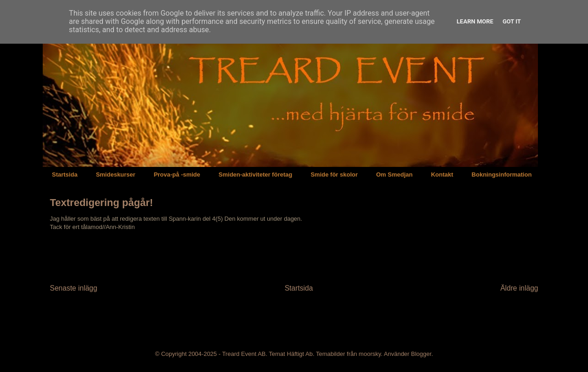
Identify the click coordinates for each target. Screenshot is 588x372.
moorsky (370, 354)
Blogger (421, 354)
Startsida (65, 175)
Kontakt (442, 175)
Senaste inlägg (74, 288)
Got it (512, 21)
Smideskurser (116, 175)
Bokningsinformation (502, 175)
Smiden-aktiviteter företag (255, 175)
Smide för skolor (334, 175)
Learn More (475, 21)
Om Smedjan (394, 175)
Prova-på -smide (177, 175)
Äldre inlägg (519, 288)
